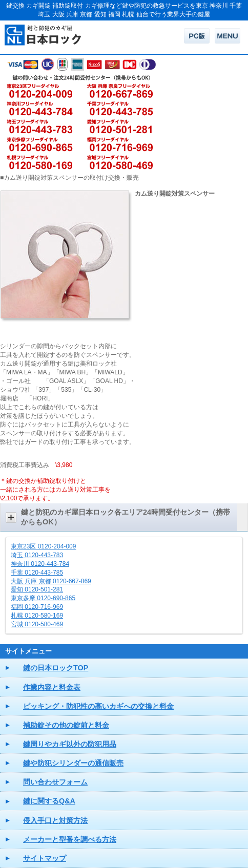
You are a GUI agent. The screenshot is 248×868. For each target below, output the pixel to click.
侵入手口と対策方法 (55, 820)
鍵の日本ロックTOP (56, 668)
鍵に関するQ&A (49, 801)
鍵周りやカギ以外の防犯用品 (70, 744)
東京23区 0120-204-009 (43, 546)
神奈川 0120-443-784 (40, 564)
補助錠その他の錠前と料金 (66, 725)
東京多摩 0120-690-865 (43, 598)
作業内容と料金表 (52, 687)
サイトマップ (45, 858)
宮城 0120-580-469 (37, 624)
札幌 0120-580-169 (37, 616)
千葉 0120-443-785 (37, 573)
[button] (124, 517)
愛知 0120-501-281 (37, 589)
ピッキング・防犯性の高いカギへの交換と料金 (98, 706)
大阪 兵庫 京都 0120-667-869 (51, 581)
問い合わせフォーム (55, 782)
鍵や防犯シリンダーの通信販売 (73, 763)
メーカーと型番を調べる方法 (70, 839)
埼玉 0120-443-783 (37, 555)
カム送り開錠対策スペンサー (175, 194)
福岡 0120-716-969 (37, 607)
